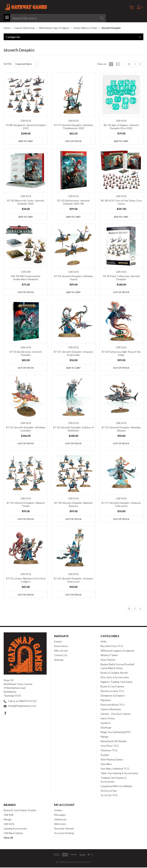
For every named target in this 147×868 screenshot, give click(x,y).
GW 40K (9, 815)
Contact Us (61, 656)
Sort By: (8, 64)
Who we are (61, 651)
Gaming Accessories (15, 829)
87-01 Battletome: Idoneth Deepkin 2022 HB (73, 202)
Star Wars (106, 765)
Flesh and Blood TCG (113, 705)
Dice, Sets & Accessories (115, 678)
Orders (58, 811)
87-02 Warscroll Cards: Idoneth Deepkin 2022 (26, 202)
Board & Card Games (112, 687)
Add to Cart (26, 141)
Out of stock (73, 141)
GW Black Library (13, 834)
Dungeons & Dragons (113, 696)
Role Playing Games (112, 760)
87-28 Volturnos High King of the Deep (121, 353)
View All (8, 838)
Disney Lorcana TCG (112, 691)
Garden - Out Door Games (116, 714)
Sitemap (59, 660)
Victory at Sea (109, 791)
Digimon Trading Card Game (117, 682)
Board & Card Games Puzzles (20, 811)
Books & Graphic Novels (114, 673)
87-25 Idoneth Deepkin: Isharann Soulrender (73, 353)
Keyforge (106, 728)
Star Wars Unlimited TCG (115, 769)
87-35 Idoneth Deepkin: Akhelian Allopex (121, 429)
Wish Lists (60, 824)
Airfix (104, 642)
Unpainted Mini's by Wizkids (116, 787)
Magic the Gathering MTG (116, 733)
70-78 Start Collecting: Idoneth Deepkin (121, 278)
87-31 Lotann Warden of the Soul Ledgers (26, 580)
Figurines (106, 701)
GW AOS (9, 824)
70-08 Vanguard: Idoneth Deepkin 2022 (26, 127)
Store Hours (61, 647)
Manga (104, 737)
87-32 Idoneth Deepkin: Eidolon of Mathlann (73, 429)
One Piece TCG (110, 746)
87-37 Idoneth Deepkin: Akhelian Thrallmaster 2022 (74, 127)
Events (58, 642)
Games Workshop (111, 710)
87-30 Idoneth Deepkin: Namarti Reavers (73, 505)
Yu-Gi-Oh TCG (109, 796)
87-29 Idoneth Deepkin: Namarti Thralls (26, 505)
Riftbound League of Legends (117, 651)
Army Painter (108, 660)
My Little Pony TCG (112, 647)
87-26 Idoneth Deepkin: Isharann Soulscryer (73, 580)
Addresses (60, 820)
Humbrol (105, 723)
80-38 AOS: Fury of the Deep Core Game (121, 202)
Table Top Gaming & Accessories (119, 774)
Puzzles (105, 755)
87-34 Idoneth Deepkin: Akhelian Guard (74, 278)
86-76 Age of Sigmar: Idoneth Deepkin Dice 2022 (121, 127)
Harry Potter (108, 719)
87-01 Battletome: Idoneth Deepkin (26, 353)
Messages (60, 815)
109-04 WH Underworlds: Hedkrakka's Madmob (26, 278)
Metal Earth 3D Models (114, 742)
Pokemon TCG (109, 751)
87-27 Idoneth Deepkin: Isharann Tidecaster (121, 505)
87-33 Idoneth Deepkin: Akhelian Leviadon (26, 429)
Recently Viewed (64, 829)
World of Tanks (109, 656)
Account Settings (64, 834)
